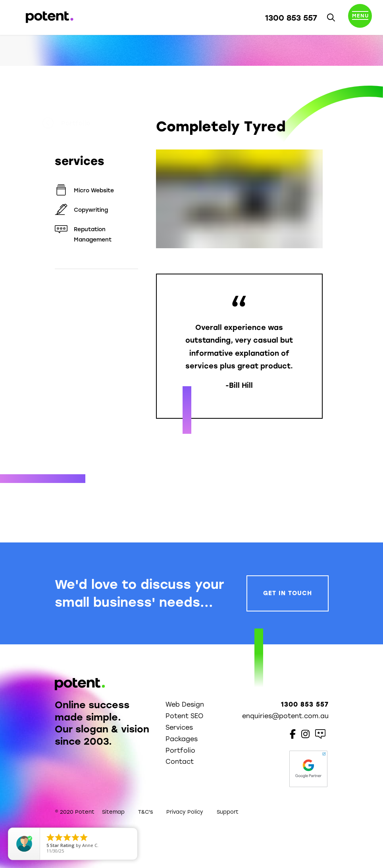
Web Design (185, 704)
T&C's (145, 812)
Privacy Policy (185, 812)
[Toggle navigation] (360, 17)
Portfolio (79, 123)
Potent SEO (184, 716)
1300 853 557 (291, 18)
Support (228, 812)
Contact (180, 762)
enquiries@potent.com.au (285, 716)
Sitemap (113, 812)
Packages (182, 739)
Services (179, 727)
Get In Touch (288, 593)
